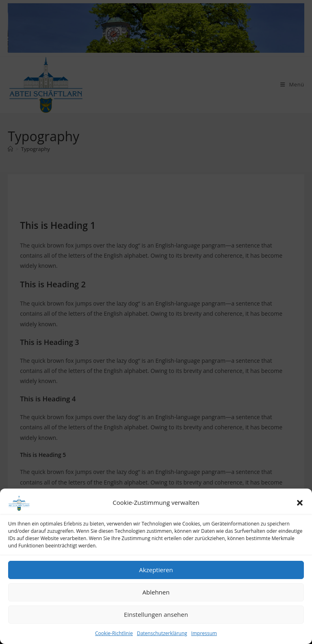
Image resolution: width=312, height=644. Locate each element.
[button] (300, 503)
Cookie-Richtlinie (114, 633)
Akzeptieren (156, 570)
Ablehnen (156, 592)
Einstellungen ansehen (156, 614)
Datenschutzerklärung (162, 633)
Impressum (204, 633)
